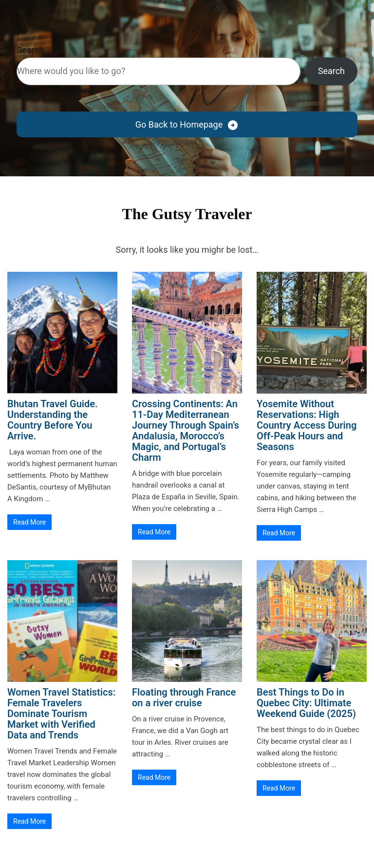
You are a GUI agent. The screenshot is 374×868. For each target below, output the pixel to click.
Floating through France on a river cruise (184, 698)
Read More (29, 522)
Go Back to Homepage (179, 124)
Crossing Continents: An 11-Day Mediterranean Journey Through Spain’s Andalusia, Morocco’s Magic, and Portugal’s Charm (186, 431)
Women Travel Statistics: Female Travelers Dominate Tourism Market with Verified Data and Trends (61, 714)
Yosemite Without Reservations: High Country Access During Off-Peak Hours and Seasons (307, 425)
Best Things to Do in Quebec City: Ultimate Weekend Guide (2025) (306, 703)
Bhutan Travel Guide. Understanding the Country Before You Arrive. (53, 420)
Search (30, 50)
